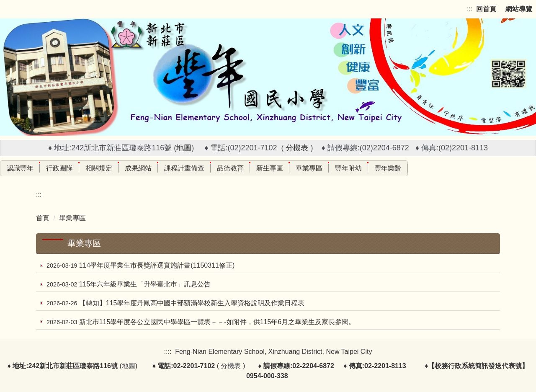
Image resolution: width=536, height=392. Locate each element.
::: (470, 9)
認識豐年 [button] (20, 168)
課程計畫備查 (184, 168)
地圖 (184, 148)
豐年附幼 (348, 168)
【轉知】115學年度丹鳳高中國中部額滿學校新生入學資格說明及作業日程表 (192, 303)
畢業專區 (309, 168)
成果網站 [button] (138, 168)
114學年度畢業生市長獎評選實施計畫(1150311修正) (157, 265)
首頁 (43, 218)
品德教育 (230, 168)
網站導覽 (519, 9)
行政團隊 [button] (59, 168)
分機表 (297, 148)
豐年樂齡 (388, 168)
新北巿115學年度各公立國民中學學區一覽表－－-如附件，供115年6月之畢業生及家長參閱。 (217, 322)
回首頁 (486, 9)
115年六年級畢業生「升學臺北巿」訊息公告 (145, 284)
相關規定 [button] (99, 168)
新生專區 (270, 168)
